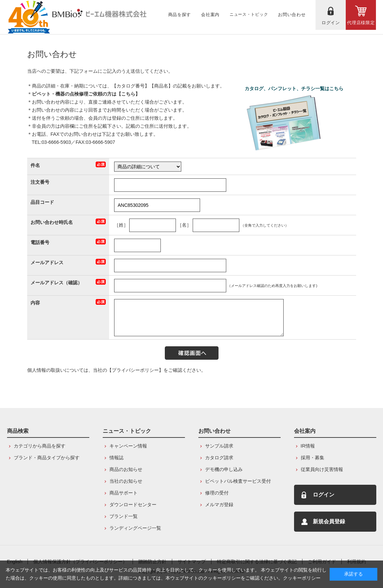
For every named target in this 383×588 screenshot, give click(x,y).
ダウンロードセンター (133, 505)
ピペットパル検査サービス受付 (238, 481)
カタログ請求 (219, 458)
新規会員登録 (329, 521)
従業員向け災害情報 (322, 469)
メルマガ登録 (219, 505)
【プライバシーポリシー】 (135, 370)
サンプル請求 (219, 446)
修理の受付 (217, 493)
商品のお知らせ (126, 469)
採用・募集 (313, 458)
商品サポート (124, 493)
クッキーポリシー (302, 578)
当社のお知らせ (126, 481)
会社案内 (305, 431)
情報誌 (116, 458)
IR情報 (308, 446)
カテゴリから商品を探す (40, 446)
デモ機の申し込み (224, 469)
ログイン (324, 495)
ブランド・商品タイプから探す (47, 458)
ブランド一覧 (124, 516)
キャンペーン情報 (128, 446)
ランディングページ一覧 (135, 528)
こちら (128, 94)
